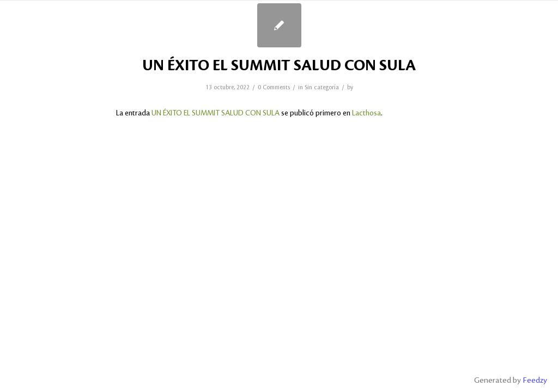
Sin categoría (322, 88)
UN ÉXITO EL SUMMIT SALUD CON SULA (279, 66)
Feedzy (535, 381)
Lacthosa (366, 113)
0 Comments (274, 88)
